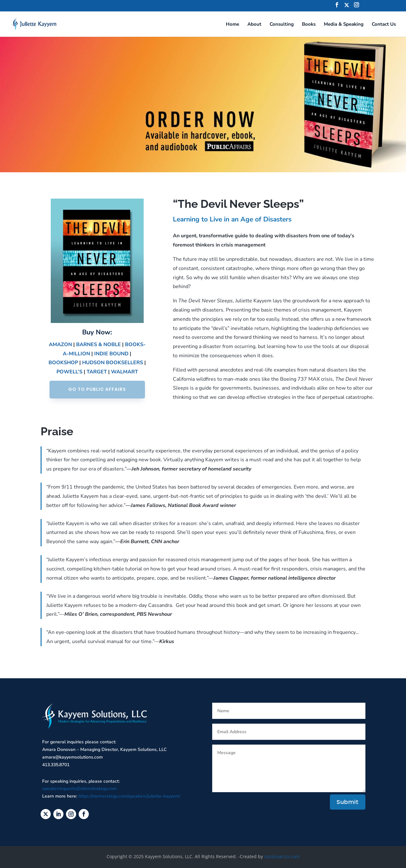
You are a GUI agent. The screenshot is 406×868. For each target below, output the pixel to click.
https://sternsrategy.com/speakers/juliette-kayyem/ (129, 796)
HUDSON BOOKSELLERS (113, 363)
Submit (348, 802)
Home (232, 25)
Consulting (282, 25)
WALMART (124, 372)
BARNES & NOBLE (98, 345)
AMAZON (60, 345)
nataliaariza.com (282, 856)
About (254, 25)
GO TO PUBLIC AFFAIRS (97, 389)
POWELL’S (69, 372)
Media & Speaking (344, 25)
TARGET (97, 372)
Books (309, 25)
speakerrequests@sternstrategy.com (79, 789)
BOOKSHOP (63, 363)
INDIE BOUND (111, 354)
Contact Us (384, 25)
